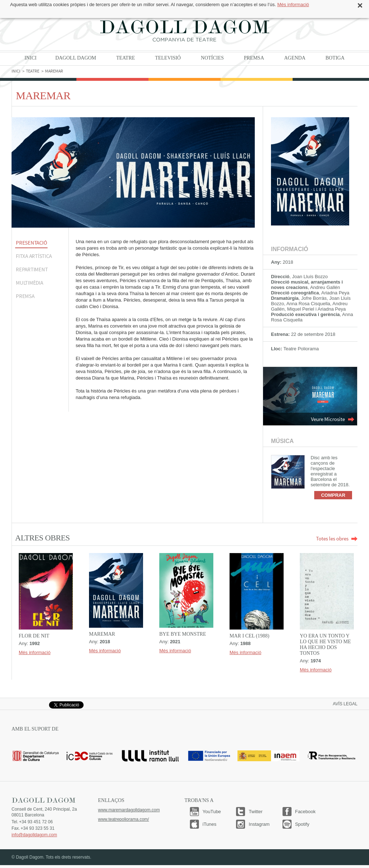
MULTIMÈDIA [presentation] (30, 283)
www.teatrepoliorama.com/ (123, 819)
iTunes (210, 824)
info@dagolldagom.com (34, 835)
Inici (30, 58)
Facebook (305, 812)
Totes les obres (337, 538)
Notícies (212, 58)
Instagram (259, 824)
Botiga (335, 58)
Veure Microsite (333, 419)
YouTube (212, 812)
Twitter (255, 812)
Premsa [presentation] (25, 296)
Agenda (295, 58)
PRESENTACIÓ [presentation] (31, 243)
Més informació (293, 5)
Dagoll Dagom (184, 31)
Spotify (302, 824)
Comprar (333, 495)
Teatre (125, 58)
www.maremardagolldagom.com (129, 810)
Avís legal (345, 704)
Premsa (254, 58)
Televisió (168, 58)
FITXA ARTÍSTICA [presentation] (34, 256)
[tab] (40, 243)
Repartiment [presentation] (32, 269)
